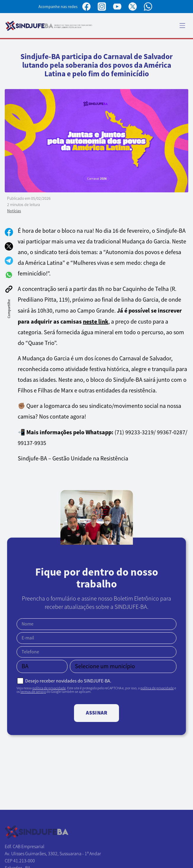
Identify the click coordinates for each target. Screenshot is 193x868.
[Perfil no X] (133, 7)
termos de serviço (33, 692)
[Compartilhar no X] (9, 246)
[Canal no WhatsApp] (148, 7)
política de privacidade (49, 688)
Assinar (96, 713)
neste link (96, 321)
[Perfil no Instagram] (102, 7)
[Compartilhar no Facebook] (9, 232)
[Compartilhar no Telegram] (9, 261)
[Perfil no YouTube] (117, 7)
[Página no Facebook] (86, 7)
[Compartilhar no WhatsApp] (9, 275)
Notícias (14, 211)
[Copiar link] (9, 289)
